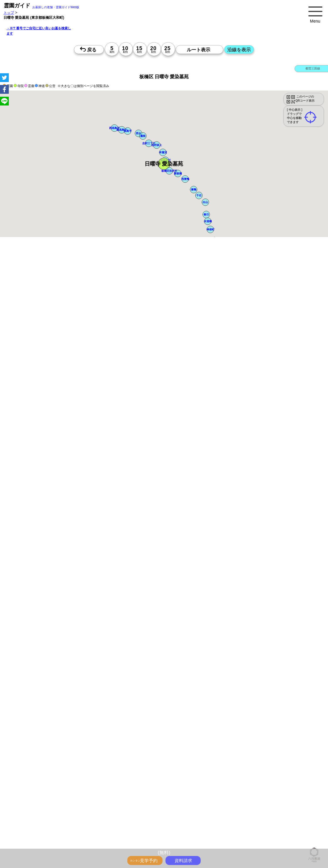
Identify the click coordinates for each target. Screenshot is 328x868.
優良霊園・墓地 (27, 769)
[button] (164, 164)
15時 (177, 654)
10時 (177, 640)
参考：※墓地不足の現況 (161, 493)
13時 (177, 647)
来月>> (197, 590)
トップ (9, 12)
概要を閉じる (80, 340)
